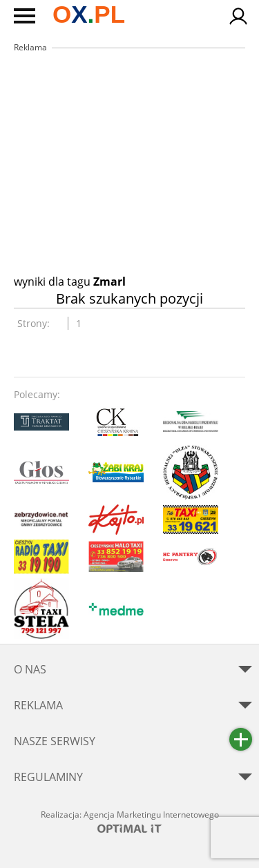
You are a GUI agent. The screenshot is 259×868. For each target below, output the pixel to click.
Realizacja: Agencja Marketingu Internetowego (130, 821)
